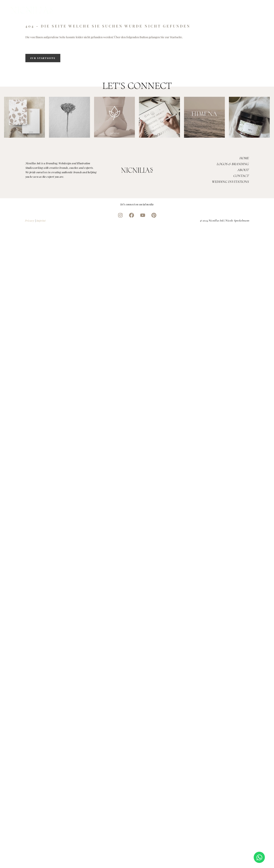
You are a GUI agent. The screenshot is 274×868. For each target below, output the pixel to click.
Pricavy (30, 221)
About (243, 170)
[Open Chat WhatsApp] (259, 857)
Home (244, 158)
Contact (241, 176)
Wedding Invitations (230, 182)
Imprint (41, 221)
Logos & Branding (233, 164)
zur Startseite (43, 58)
